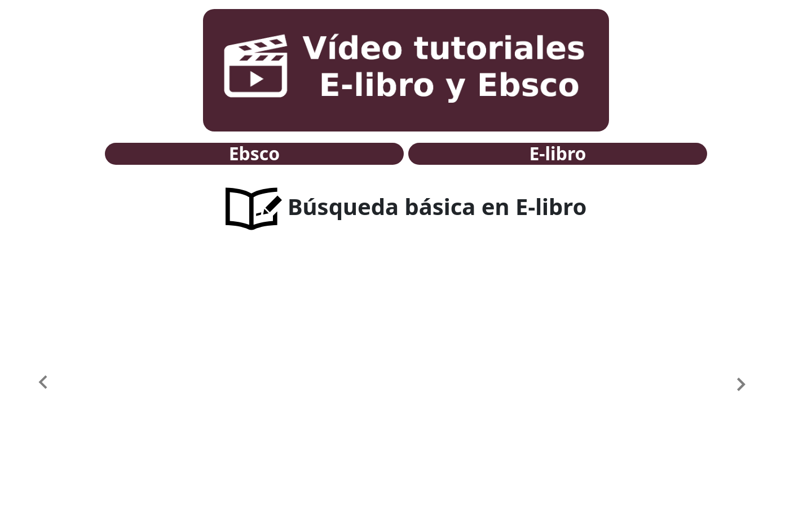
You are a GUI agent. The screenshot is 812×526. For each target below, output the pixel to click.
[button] (61, 384)
